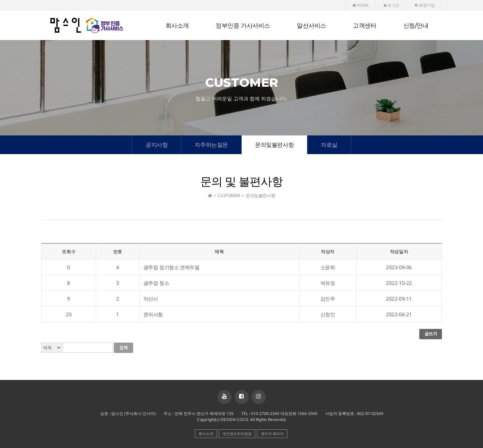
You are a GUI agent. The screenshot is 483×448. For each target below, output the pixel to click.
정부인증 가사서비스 (243, 26)
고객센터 (365, 26)
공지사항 (157, 145)
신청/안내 (416, 26)
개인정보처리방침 (237, 433)
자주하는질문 (211, 145)
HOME (360, 5)
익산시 (151, 299)
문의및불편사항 (274, 145)
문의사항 (153, 314)
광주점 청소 (156, 283)
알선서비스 (311, 26)
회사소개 (177, 26)
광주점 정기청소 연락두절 (172, 267)
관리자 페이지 (272, 433)
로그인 (392, 5)
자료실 (329, 145)
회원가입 (425, 5)
